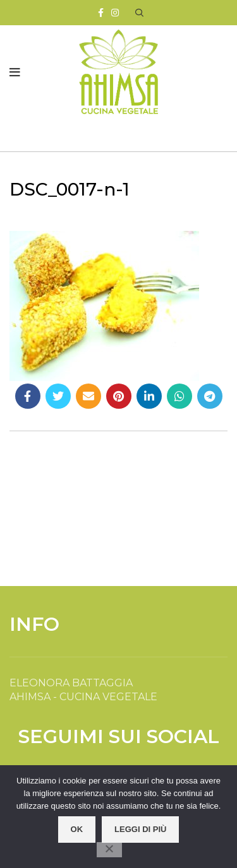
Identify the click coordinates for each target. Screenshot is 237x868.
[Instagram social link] (115, 13)
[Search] (139, 13)
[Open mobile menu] (15, 73)
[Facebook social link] (101, 13)
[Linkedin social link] (149, 396)
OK (77, 829)
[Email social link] (88, 396)
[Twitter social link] (58, 396)
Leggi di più (140, 829)
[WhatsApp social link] (179, 396)
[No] (109, 850)
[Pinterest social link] (119, 396)
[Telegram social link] (210, 396)
